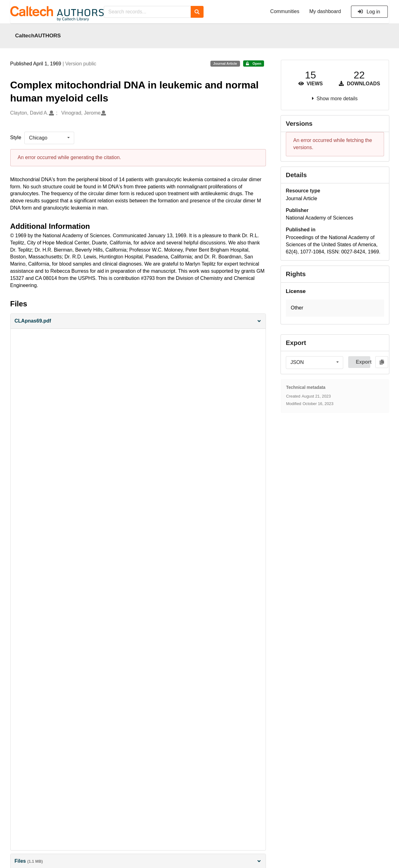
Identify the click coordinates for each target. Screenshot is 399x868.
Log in (369, 12)
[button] (138, 321)
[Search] (197, 12)
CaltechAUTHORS (38, 35)
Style (16, 137)
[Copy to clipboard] (382, 362)
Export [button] (363, 362)
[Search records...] (147, 12)
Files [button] (138, 861)
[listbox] (49, 138)
